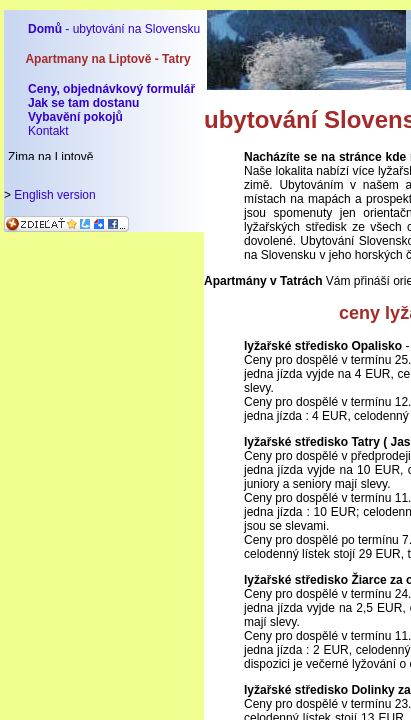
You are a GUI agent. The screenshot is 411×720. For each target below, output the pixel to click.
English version (54, 195)
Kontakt (48, 131)
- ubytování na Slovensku (114, 29)
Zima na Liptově (50, 157)
